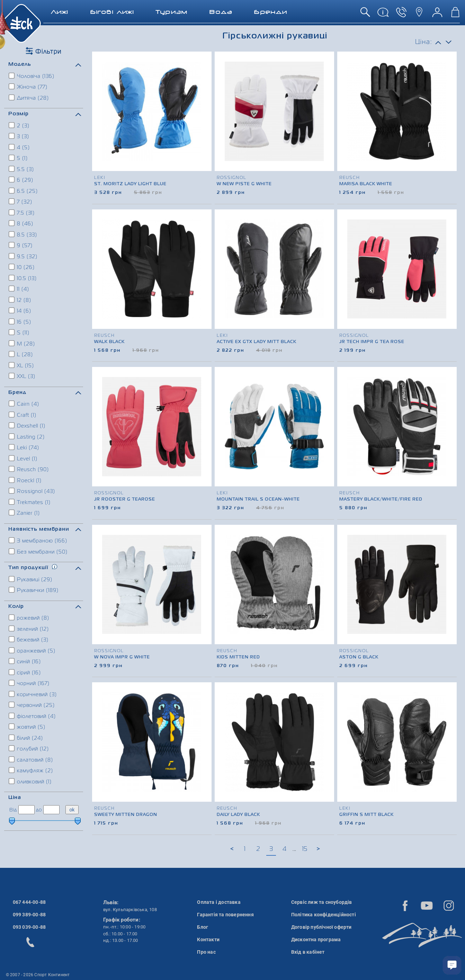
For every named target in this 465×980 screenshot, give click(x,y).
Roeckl (25, 480)
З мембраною (38, 540)
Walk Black (109, 342)
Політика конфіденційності (324, 915)
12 (20, 300)
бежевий (29, 639)
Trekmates (30, 502)
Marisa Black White (366, 184)
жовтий (27, 727)
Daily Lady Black (238, 815)
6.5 (24, 191)
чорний (29, 683)
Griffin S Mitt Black (366, 815)
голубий (29, 748)
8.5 (23, 234)
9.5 (23, 256)
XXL (22, 376)
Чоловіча (32, 76)
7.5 (22, 213)
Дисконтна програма (316, 939)
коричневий (33, 694)
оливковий (30, 781)
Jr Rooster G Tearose (125, 500)
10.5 (23, 278)
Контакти (208, 939)
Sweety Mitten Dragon (126, 815)
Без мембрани (38, 551)
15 (305, 849)
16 (20, 322)
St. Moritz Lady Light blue (130, 184)
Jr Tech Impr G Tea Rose (372, 342)
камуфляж (31, 770)
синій (25, 661)
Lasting (27, 437)
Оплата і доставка (219, 902)
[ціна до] (51, 810)
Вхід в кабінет (308, 952)
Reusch (29, 469)
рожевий (29, 618)
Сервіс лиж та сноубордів (322, 902)
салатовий (31, 759)
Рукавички (34, 590)
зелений (29, 629)
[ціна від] (26, 810)
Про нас (206, 952)
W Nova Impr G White (122, 657)
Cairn (24, 404)
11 (19, 289)
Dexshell (27, 425)
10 (22, 267)
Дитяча (29, 98)
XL (22, 365)
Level (23, 458)
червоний (32, 705)
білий (26, 738)
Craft (23, 415)
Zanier (25, 513)
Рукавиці (31, 579)
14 (20, 311)
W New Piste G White (244, 184)
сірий (25, 672)
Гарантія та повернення (225, 915)
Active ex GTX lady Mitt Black (257, 342)
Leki (24, 447)
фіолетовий (33, 716)
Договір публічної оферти (321, 927)
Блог (203, 927)
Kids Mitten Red (238, 657)
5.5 (22, 169)
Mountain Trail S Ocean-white (258, 500)
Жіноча (28, 87)
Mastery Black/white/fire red (381, 500)
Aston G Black (359, 657)
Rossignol (32, 491)
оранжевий (32, 650)
